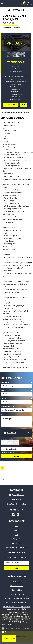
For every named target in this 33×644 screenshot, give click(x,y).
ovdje (12, 625)
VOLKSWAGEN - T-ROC (3, 468)
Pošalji (16, 568)
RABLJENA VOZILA (11, 112)
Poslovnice (17, 499)
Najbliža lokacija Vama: (8, 407)
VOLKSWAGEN (19, 112)
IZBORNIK (2, 3)
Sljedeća (30, 473)
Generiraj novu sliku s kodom (7, 452)
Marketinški (10, 632)
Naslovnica (3, 112)
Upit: (2, 415)
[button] (28, 55)
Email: (3, 391)
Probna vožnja (11, 105)
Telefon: (3, 399)
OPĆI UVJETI (12, 433)
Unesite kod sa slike (7, 439)
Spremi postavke (9, 639)
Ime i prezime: (5, 383)
